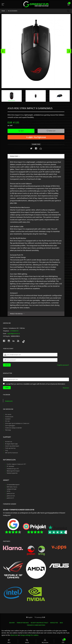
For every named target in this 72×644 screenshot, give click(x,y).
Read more (66, 388)
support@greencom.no (14, 334)
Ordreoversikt (9, 417)
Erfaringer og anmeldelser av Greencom (17, 423)
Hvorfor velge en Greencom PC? (16, 464)
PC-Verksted (10, 466)
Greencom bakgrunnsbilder (13, 428)
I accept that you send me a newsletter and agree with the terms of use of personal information (35, 384)
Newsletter (54, 623)
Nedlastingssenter (12, 473)
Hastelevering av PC (13, 469)
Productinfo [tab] (14, 156)
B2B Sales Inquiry (12, 487)
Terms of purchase (23, 623)
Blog (61, 623)
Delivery (12, 623)
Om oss (7, 421)
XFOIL (9, 491)
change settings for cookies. (29, 635)
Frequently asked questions (36, 625)
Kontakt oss (9, 442)
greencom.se (11, 494)
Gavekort (8, 419)
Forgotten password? (63, 365)
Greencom (9, 401)
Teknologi (8, 430)
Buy (21, 131)
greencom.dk (11, 496)
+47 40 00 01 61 (14, 331)
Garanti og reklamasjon (12, 446)
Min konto (8, 415)
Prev (3, 51)
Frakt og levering (10, 448)
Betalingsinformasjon (13, 471)
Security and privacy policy (39, 623)
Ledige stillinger (12, 489)
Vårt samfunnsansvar (11, 453)
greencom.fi (10, 498)
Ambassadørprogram (13, 485)
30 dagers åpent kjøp (11, 444)
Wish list (51, 131)
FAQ (6, 451)
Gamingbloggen (10, 426)
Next (69, 51)
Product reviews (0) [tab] (16, 314)
